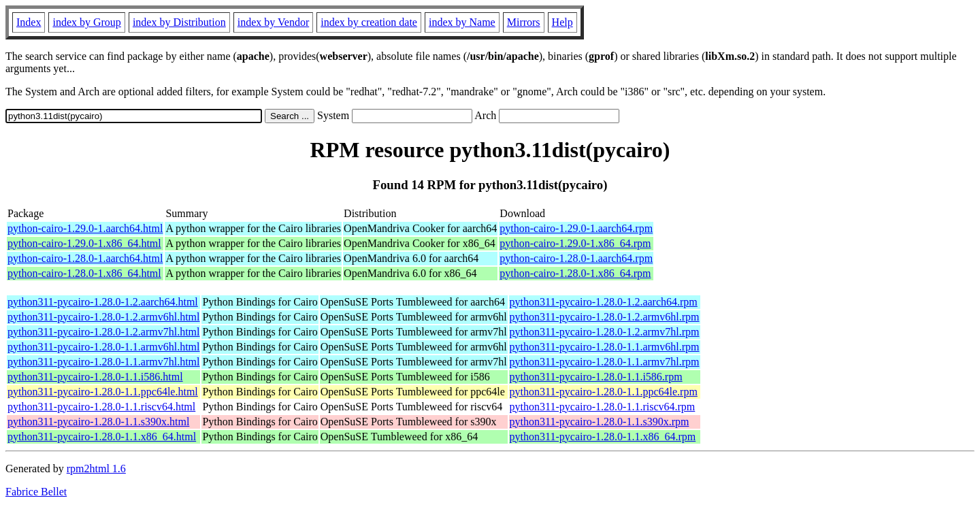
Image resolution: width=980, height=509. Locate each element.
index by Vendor (273, 22)
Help (562, 22)
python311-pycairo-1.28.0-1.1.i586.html (95, 377)
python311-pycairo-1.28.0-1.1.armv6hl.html (103, 347)
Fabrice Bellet (36, 492)
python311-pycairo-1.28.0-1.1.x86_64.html (102, 437)
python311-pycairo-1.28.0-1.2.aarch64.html (103, 302)
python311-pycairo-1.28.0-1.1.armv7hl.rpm (605, 362)
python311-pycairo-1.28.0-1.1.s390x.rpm (600, 422)
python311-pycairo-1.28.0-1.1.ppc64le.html (103, 392)
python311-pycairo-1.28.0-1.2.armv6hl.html (103, 317)
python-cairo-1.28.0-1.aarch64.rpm (576, 258)
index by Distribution (179, 22)
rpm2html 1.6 (96, 469)
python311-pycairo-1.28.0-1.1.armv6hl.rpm (605, 347)
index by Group (86, 22)
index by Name (462, 22)
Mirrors (524, 22)
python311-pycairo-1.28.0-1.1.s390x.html (98, 422)
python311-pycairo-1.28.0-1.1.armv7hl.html (103, 362)
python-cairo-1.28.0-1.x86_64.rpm (575, 273)
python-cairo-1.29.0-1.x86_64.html (84, 243)
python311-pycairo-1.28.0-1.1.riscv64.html (101, 407)
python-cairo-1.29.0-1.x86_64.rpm (575, 243)
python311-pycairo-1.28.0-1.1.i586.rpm (596, 377)
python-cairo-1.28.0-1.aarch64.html (85, 258)
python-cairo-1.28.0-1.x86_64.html (84, 273)
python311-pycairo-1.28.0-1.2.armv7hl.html (103, 332)
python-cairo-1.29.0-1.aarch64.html (85, 228)
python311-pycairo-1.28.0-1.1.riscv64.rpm (603, 407)
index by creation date (369, 22)
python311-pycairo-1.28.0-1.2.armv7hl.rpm (605, 332)
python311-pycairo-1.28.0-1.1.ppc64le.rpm (604, 392)
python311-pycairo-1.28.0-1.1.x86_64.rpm (603, 437)
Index (29, 22)
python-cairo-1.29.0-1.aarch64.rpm (576, 228)
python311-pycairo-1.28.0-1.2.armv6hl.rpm (605, 317)
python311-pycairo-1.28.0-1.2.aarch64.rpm (604, 302)
